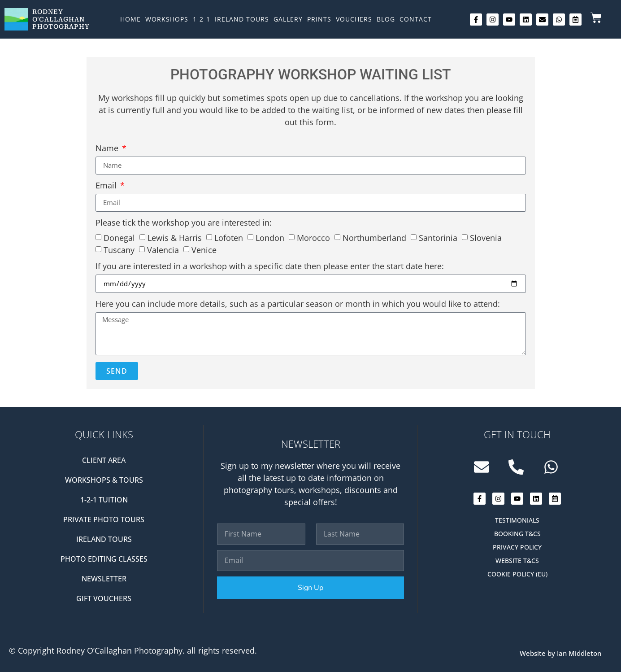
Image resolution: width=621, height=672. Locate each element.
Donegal (119, 238)
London (270, 238)
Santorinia (438, 238)
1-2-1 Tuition (104, 500)
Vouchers (354, 19)
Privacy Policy (517, 547)
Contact (416, 19)
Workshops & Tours (104, 480)
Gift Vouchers (104, 598)
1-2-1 (202, 19)
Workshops (167, 19)
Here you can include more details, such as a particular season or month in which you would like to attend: (298, 304)
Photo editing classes (104, 559)
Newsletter (104, 579)
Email (107, 186)
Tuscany (119, 250)
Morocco (313, 238)
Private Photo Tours (104, 519)
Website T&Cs (517, 561)
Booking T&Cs (517, 534)
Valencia (163, 250)
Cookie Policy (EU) (517, 574)
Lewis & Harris (175, 238)
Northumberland (374, 238)
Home (130, 19)
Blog (386, 19)
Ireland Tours (242, 19)
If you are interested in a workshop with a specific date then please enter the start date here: (270, 267)
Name (108, 149)
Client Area (104, 460)
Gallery (288, 19)
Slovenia (486, 238)
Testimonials (517, 520)
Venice (204, 250)
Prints (319, 19)
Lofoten (229, 238)
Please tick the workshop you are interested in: (184, 223)
